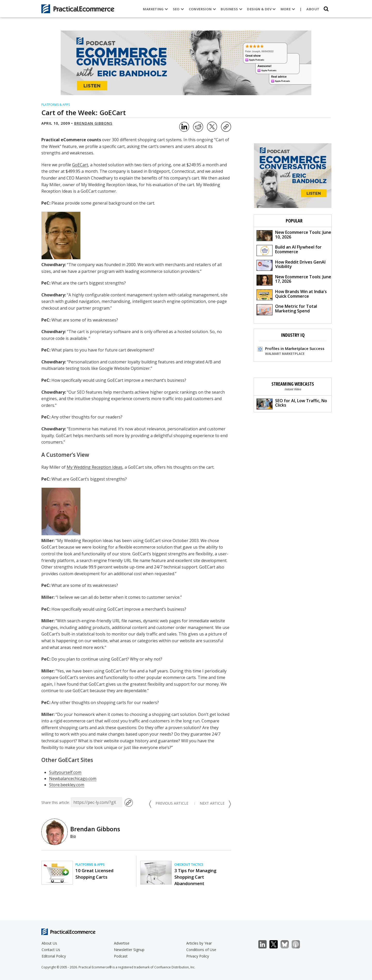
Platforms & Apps (56, 105)
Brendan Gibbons (93, 123)
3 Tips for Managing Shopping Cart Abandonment (195, 877)
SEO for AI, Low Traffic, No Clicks (292, 404)
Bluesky (287, 944)
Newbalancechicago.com (73, 779)
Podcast (121, 956)
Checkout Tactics (189, 865)
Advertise (122, 943)
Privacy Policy (198, 956)
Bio (73, 836)
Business (231, 9)
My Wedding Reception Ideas (95, 467)
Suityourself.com (65, 772)
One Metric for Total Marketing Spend (287, 309)
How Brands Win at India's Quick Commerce (292, 294)
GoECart (80, 165)
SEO (178, 9)
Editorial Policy (54, 956)
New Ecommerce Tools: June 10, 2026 (294, 235)
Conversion (202, 9)
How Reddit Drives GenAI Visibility (291, 265)
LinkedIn (265, 944)
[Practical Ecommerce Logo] (78, 9)
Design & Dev (261, 9)
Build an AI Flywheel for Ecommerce (289, 250)
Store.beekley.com (67, 785)
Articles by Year (199, 943)
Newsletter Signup (129, 950)
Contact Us (51, 950)
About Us (49, 943)
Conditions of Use (201, 950)
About (313, 9)
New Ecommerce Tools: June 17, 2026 (294, 280)
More (287, 9)
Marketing (155, 9)
